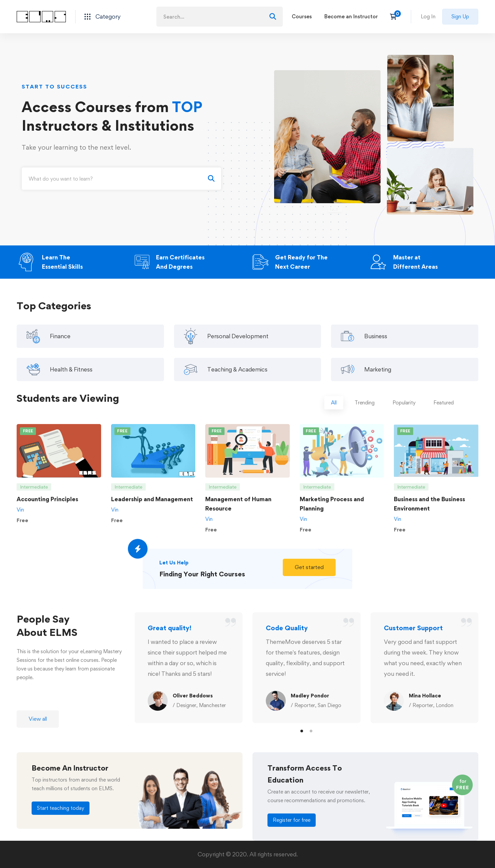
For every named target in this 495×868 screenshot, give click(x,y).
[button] (309, 574)
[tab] (334, 409)
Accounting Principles (47, 506)
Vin (20, 516)
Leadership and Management (152, 506)
